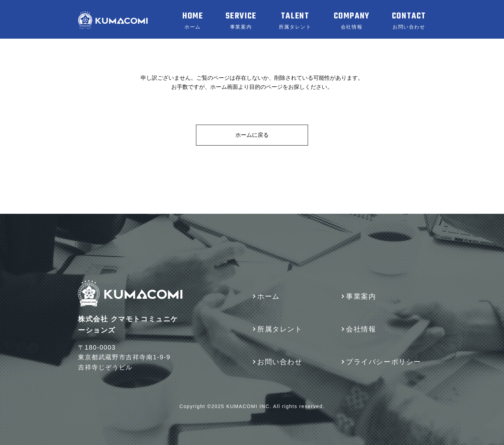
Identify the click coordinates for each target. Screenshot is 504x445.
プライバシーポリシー (384, 362)
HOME (193, 21)
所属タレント (280, 329)
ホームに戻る (252, 135)
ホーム (269, 296)
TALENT (295, 21)
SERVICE (241, 21)
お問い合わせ (280, 362)
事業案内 (361, 296)
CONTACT (409, 21)
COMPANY (352, 21)
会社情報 (361, 329)
